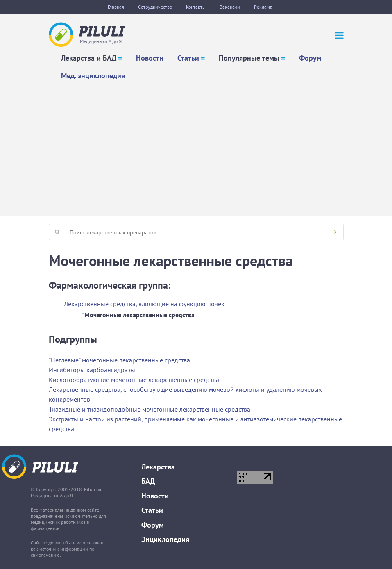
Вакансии (230, 7)
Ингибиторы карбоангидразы (92, 370)
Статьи (188, 58)
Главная (116, 7)
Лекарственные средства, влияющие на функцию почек (144, 304)
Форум (310, 58)
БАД (148, 481)
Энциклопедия (165, 539)
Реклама (263, 7)
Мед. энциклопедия (93, 76)
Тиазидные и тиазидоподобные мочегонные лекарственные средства (150, 409)
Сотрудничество (155, 7)
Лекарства (158, 467)
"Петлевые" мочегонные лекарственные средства (119, 360)
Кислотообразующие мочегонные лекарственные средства (134, 380)
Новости (150, 58)
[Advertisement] (196, 146)
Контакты (196, 7)
